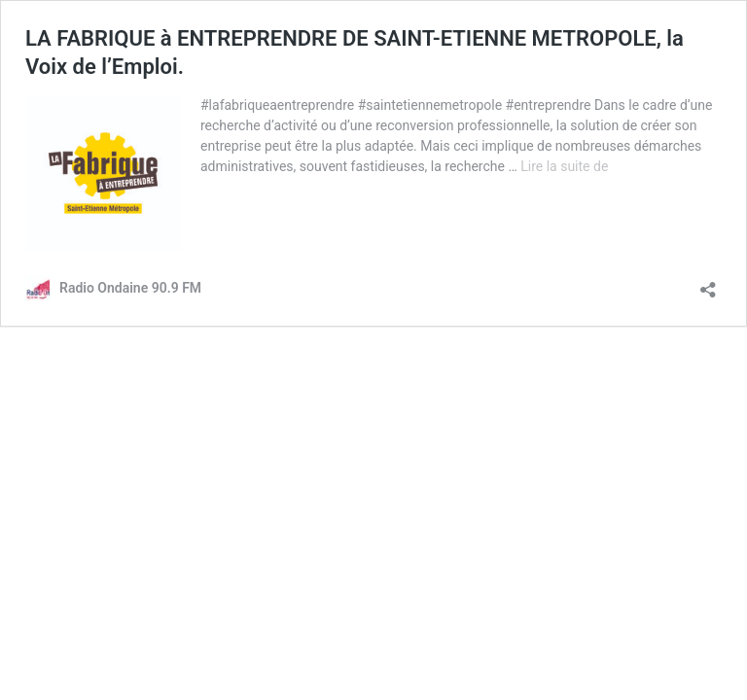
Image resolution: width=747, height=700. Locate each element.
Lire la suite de (564, 166)
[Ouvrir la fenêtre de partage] (708, 283)
